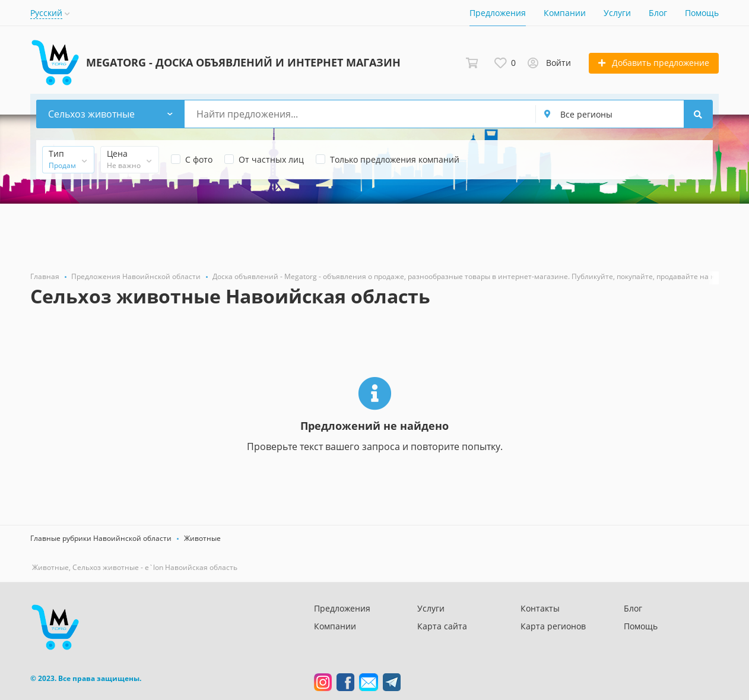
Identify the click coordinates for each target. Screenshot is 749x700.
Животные (202, 538)
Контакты (540, 608)
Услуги (617, 13)
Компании (565, 13)
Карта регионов (553, 626)
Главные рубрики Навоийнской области (101, 538)
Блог (658, 13)
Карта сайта (442, 626)
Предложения (498, 13)
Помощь (702, 13)
